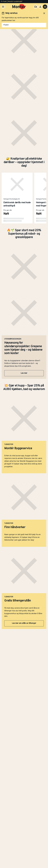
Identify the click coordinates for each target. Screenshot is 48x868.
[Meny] (3, 7)
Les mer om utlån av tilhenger (24, 623)
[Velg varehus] (36, 7)
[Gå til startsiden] (19, 7)
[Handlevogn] (45, 7)
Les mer (24, 373)
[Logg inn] (40, 7)
